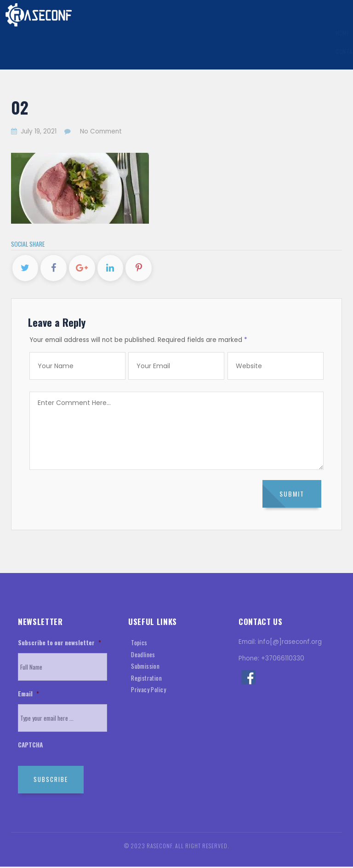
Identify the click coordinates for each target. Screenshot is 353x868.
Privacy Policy (148, 691)
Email (28, 695)
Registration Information (217, 33)
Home (17, 33)
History (323, 33)
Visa (268, 33)
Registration (146, 679)
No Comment (101, 131)
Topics (139, 644)
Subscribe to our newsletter (60, 645)
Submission (145, 668)
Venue (292, 33)
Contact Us (27, 52)
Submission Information (136, 33)
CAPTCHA (30, 746)
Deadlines (143, 656)
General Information (62, 33)
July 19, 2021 (35, 131)
